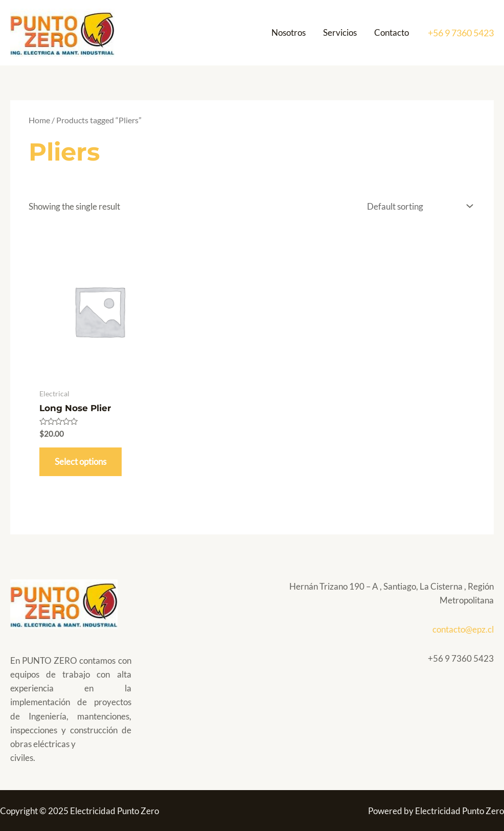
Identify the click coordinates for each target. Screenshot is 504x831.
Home (39, 120)
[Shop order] (418, 207)
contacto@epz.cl (463, 629)
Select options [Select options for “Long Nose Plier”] (81, 462)
